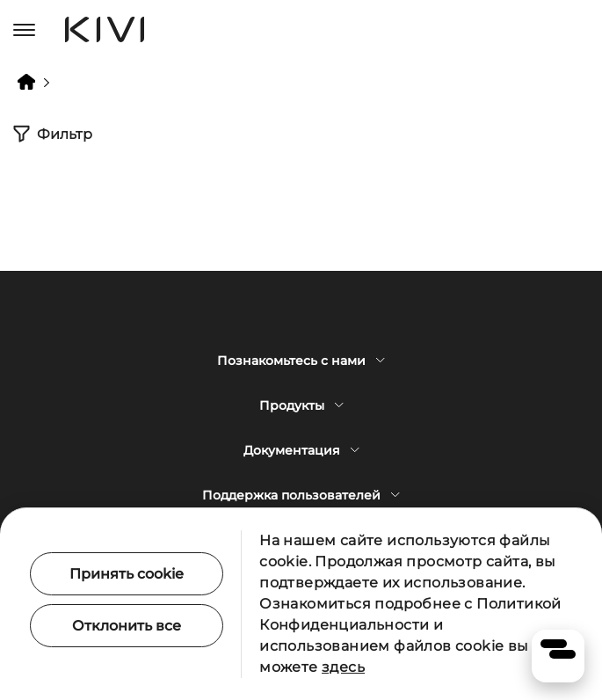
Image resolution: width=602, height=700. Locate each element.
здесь (343, 667)
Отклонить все (127, 626)
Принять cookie (127, 574)
